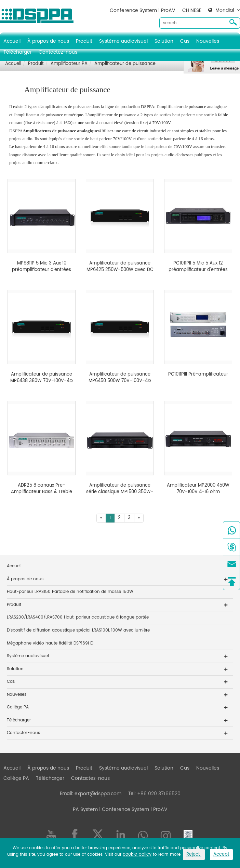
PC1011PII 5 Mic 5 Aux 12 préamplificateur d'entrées (198, 267)
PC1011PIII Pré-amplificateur (198, 375)
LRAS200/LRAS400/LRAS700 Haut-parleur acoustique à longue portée (78, 617)
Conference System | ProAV (143, 10)
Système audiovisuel (123, 41)
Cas (185, 41)
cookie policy (137, 855)
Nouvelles (208, 41)
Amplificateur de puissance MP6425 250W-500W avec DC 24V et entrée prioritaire (120, 267)
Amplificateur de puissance (125, 64)
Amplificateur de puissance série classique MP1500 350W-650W (120, 489)
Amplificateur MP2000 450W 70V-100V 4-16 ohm (198, 489)
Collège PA (18, 707)
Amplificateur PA (69, 64)
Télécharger (18, 52)
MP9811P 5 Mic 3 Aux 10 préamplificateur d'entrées (42, 267)
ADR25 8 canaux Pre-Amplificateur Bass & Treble (42, 489)
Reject (194, 855)
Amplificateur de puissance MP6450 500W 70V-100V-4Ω (120, 378)
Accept (221, 855)
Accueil (12, 41)
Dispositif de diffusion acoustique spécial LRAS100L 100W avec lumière (78, 630)
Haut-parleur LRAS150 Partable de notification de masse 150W (70, 592)
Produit (84, 41)
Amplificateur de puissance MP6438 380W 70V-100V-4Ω (42, 378)
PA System (85, 809)
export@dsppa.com (98, 794)
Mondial (225, 10)
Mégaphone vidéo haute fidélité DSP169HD (50, 643)
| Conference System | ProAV (133, 809)
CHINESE (192, 10)
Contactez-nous (58, 52)
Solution (164, 41)
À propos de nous (48, 41)
